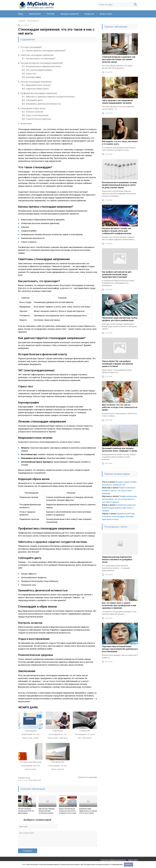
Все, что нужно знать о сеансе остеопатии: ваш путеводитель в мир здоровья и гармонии (119, 605)
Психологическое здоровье (36, 119)
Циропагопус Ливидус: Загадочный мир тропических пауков (47, 811)
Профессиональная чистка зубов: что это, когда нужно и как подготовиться (119, 499)
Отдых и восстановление (35, 115)
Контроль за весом (33, 112)
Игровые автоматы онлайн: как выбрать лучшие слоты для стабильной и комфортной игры (117, 231)
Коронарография (31, 77)
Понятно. (129, 864)
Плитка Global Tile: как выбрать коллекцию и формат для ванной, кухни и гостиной (118, 364)
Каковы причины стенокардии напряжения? (44, 51)
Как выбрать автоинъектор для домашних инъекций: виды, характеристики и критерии (117, 274)
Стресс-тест (29, 74)
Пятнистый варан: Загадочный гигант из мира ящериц (26, 811)
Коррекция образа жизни (35, 89)
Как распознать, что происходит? (39, 58)
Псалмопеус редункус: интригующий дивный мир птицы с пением (119, 508)
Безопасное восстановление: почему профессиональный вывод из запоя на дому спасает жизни (119, 185)
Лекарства (89, 14)
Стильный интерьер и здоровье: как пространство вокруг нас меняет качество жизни (119, 59)
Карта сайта (133, 860)
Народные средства (69, 14)
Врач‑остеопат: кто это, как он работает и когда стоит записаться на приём (120, 407)
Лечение (51, 14)
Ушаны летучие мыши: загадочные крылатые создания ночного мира (68, 811)
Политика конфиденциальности (113, 860)
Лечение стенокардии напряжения (35, 82)
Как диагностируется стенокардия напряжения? (41, 63)
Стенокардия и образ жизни (32, 108)
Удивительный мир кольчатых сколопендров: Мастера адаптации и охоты (118, 516)
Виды (21, 14)
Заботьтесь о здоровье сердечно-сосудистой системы (48, 97)
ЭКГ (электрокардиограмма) (37, 70)
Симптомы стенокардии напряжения (36, 55)
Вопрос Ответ (106, 14)
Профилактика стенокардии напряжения (38, 93)
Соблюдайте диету (32, 100)
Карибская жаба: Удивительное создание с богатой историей (88, 811)
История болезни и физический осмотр (41, 66)
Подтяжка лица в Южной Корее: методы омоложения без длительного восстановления (120, 649)
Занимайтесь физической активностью (41, 104)
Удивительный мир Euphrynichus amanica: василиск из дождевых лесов (117, 559)
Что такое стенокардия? (30, 47)
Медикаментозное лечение (36, 85)
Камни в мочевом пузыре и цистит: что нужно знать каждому (119, 491)
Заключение (25, 123)
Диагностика (35, 14)
